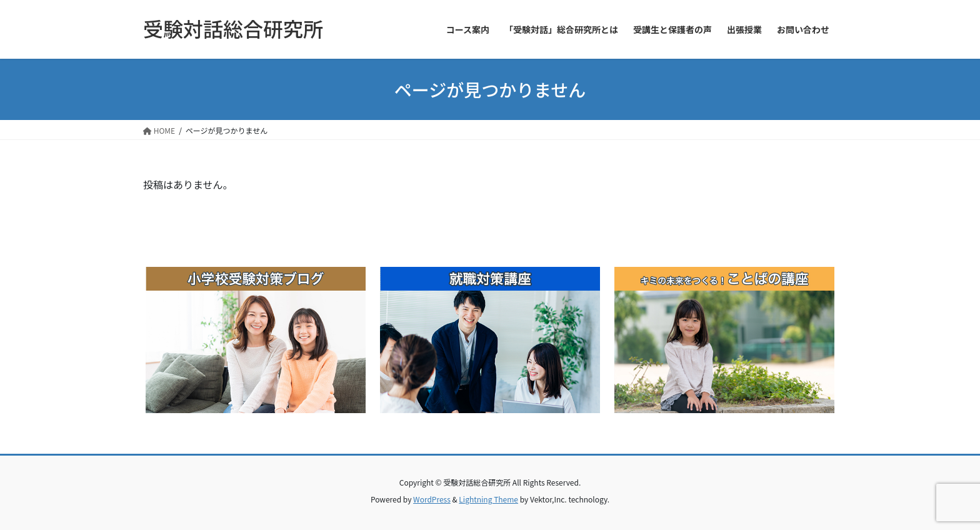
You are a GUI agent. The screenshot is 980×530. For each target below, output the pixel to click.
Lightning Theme (488, 499)
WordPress (432, 499)
